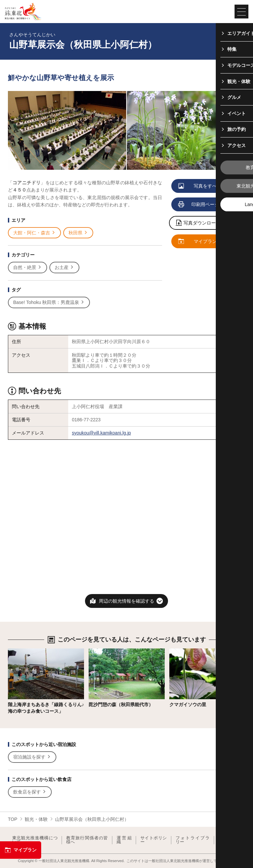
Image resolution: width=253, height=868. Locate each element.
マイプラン (21, 850)
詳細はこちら (22, 651)
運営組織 (124, 840)
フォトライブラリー (193, 840)
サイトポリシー (154, 840)
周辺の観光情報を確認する (126, 601)
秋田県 (78, 233)
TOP (13, 819)
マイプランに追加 (205, 242)
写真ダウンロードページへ (208, 223)
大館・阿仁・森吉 (34, 233)
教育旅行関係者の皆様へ (87, 840)
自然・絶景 (28, 268)
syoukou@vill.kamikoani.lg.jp (101, 433)
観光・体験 (36, 819)
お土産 (64, 268)
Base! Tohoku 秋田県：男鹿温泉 (49, 302)
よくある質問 (229, 840)
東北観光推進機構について (35, 840)
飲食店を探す (30, 792)
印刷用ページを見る (206, 205)
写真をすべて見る (205, 186)
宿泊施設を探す (32, 757)
